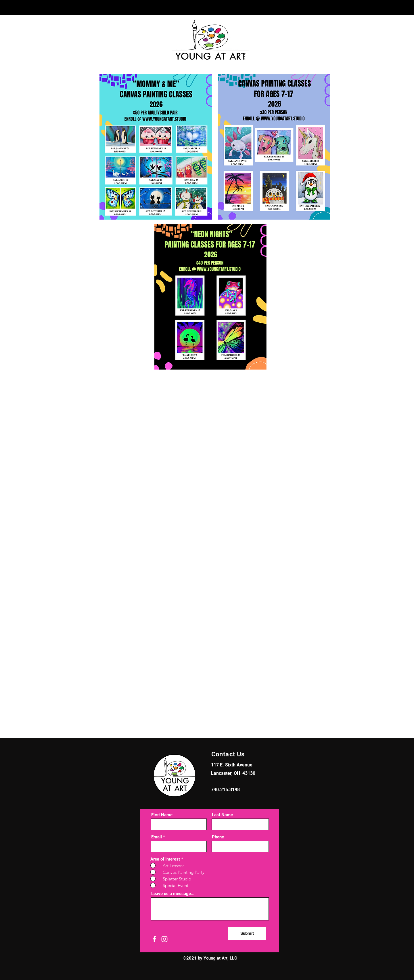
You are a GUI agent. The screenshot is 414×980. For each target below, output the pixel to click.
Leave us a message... (173, 894)
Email (157, 837)
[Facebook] (154, 939)
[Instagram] (164, 939)
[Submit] (247, 934)
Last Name (222, 815)
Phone (218, 837)
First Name (162, 815)
